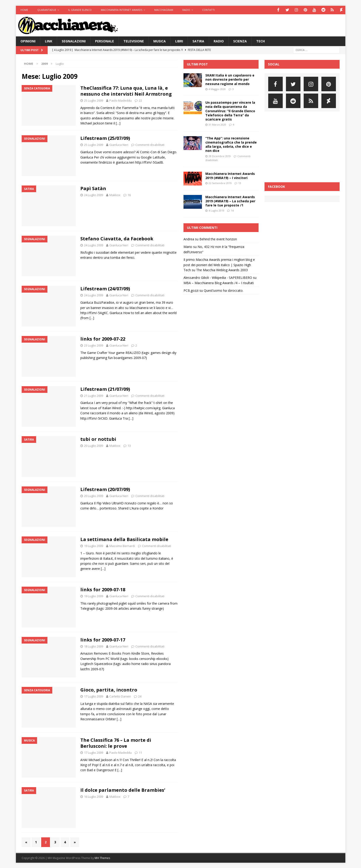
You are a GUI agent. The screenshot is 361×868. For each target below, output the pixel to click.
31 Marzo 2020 (217, 124)
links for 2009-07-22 (103, 338)
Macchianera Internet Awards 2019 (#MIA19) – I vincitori (230, 175)
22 (140, 100)
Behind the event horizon (218, 239)
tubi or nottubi (98, 439)
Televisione (134, 41)
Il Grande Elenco (80, 10)
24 (140, 696)
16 (129, 195)
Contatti (208, 10)
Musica (160, 41)
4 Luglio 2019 (216, 210)
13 (129, 445)
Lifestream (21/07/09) (105, 389)
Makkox (115, 195)
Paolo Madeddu (121, 100)
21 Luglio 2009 (94, 395)
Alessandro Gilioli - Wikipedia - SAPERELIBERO (218, 277)
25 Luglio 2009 (94, 100)
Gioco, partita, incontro (109, 690)
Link (49, 41)
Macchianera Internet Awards (122, 10)
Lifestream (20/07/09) (105, 489)
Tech (261, 41)
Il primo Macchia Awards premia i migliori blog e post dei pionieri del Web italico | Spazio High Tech (219, 265)
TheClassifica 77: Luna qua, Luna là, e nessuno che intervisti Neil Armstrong (126, 91)
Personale (105, 41)
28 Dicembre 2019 (220, 156)
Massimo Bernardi (122, 546)
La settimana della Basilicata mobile (124, 539)
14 (232, 210)
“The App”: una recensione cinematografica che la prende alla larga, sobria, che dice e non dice (231, 144)
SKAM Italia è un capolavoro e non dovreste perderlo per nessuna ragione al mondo (230, 79)
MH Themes (102, 858)
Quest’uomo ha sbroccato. (224, 290)
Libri (179, 41)
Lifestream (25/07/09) (105, 138)
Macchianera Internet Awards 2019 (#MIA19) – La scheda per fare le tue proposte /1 (230, 201)
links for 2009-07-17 (103, 639)
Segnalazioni (74, 41)
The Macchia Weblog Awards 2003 (222, 270)
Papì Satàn (93, 188)
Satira (198, 41)
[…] (118, 123)
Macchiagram (164, 10)
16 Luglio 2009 (94, 796)
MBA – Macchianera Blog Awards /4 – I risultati (219, 282)
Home (24, 10)
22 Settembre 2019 (220, 183)
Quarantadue (47, 10)
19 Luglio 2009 (94, 546)
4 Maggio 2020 (217, 89)
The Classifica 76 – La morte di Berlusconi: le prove (116, 743)
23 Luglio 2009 (94, 345)
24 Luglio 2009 (94, 195)
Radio (186, 10)
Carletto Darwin (120, 696)
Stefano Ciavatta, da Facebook (117, 238)
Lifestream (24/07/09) (105, 288)
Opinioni (28, 41)
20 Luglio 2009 (94, 445)
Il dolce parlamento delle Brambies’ (123, 790)
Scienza (240, 41)
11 (140, 752)
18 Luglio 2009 (94, 646)
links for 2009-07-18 (103, 589)
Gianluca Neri (119, 144)
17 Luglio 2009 (94, 696)
